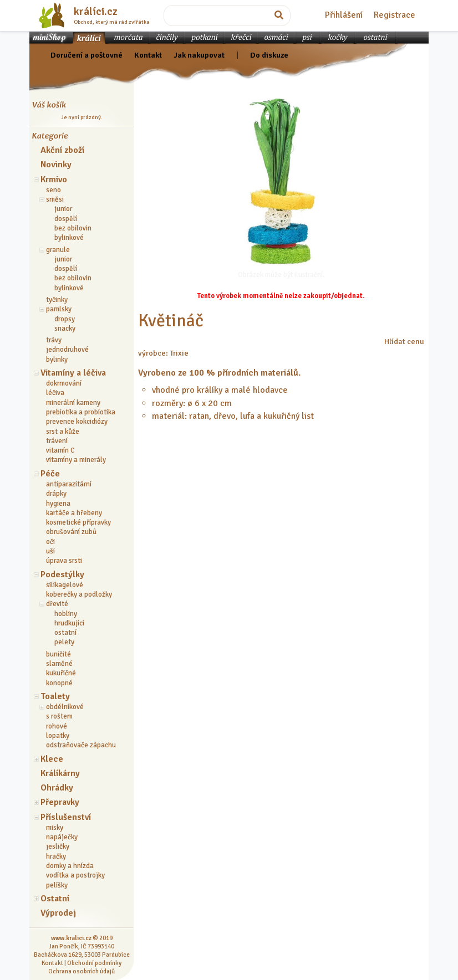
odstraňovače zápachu (81, 745)
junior (63, 209)
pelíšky (57, 885)
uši (50, 551)
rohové (57, 726)
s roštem (59, 716)
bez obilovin (73, 228)
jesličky (58, 846)
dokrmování (64, 383)
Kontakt (148, 55)
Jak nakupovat (199, 55)
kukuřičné (61, 673)
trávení (57, 441)
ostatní (65, 633)
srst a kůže (63, 432)
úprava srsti (64, 561)
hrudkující (69, 623)
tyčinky (57, 300)
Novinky (56, 165)
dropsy (65, 319)
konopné (59, 683)
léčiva (55, 393)
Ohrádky (57, 788)
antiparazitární (69, 484)
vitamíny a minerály (76, 460)
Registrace (395, 15)
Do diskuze (269, 55)
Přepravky (60, 802)
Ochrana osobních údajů (82, 971)
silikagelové (65, 585)
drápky (56, 494)
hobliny (66, 614)
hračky (56, 856)
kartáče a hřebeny (74, 513)
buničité (58, 654)
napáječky (62, 837)
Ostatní (55, 899)
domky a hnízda (70, 866)
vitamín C (60, 450)
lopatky (58, 736)
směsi (55, 199)
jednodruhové (67, 350)
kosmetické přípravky (78, 522)
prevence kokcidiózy (77, 422)
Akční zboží (62, 150)
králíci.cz (96, 12)
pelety (64, 642)
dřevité (57, 604)
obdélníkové (65, 707)
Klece (52, 759)
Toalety (55, 696)
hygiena (58, 504)
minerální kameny (73, 403)
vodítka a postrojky (75, 875)
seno (54, 190)
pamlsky (59, 309)
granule (58, 250)
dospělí (66, 219)
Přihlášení (344, 15)
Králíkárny (60, 773)
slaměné (59, 664)
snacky (65, 329)
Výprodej (58, 913)
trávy (54, 340)
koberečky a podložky (79, 594)
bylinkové (69, 238)
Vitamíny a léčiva (73, 373)
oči (50, 542)
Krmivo (54, 179)
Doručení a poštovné (86, 55)
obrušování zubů (71, 532)
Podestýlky (62, 574)
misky (55, 828)
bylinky (57, 360)
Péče (50, 474)
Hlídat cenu (404, 341)
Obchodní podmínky (94, 963)
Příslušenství (66, 817)
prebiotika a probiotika (81, 412)
